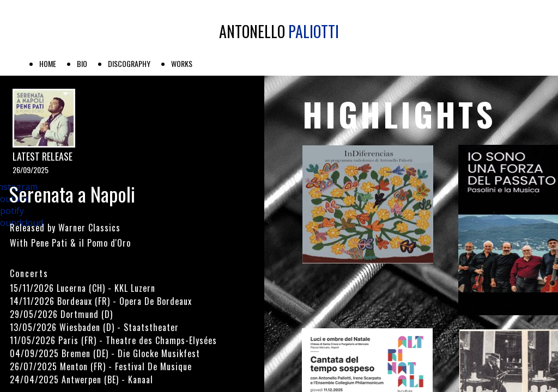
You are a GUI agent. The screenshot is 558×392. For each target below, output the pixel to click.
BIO (82, 63)
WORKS (182, 63)
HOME (48, 63)
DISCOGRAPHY (129, 63)
